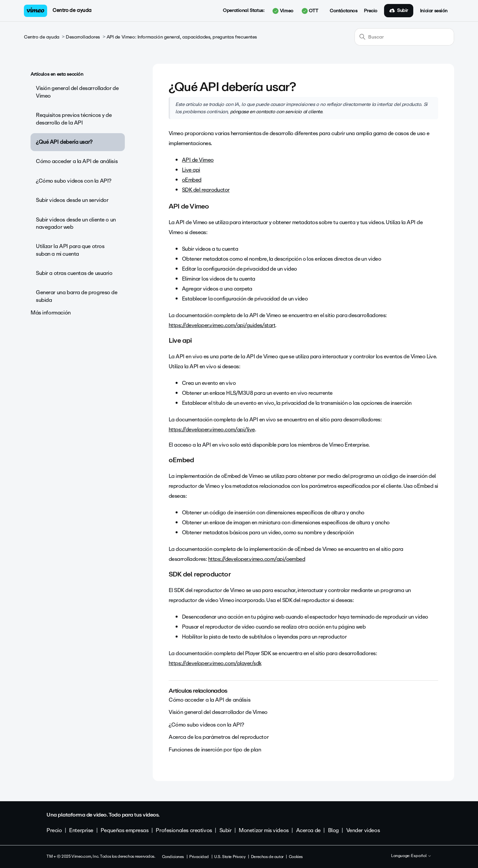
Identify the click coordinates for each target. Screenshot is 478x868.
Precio (370, 11)
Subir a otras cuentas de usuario (74, 273)
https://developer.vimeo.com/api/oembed (257, 559)
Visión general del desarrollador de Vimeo (77, 92)
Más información (51, 313)
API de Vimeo (198, 160)
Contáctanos (343, 11)
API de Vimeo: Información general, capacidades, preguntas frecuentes (182, 37)
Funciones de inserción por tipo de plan (215, 750)
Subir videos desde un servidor (72, 200)
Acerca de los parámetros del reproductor (219, 737)
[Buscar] (404, 37)
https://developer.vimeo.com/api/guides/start (222, 325)
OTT (310, 11)
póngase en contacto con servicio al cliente (276, 112)
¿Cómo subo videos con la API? (74, 181)
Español (421, 856)
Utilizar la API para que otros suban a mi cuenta (70, 250)
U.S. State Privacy (230, 857)
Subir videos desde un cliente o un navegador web (76, 223)
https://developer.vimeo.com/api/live (212, 430)
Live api (191, 170)
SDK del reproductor (206, 190)
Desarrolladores (83, 37)
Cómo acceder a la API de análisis (77, 161)
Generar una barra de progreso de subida (77, 296)
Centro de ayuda (72, 10)
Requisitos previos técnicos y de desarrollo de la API (74, 119)
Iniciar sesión (434, 11)
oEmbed (192, 180)
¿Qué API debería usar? (64, 142)
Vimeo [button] (283, 11)
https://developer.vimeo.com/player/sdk (215, 663)
